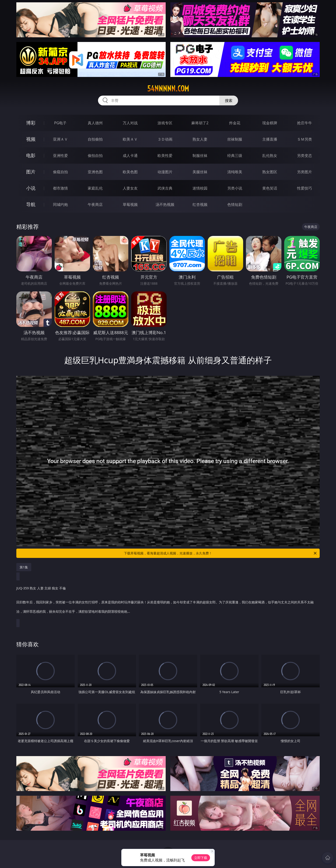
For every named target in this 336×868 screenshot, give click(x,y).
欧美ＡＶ (130, 139)
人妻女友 (130, 188)
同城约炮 (60, 204)
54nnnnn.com (168, 89)
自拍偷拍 (95, 139)
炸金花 (235, 123)
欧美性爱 (165, 156)
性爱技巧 (304, 188)
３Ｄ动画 (165, 139)
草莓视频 (130, 204)
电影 (31, 155)
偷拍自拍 (95, 156)
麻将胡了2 (200, 123)
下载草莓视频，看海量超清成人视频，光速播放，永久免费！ (221, 553)
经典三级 (235, 156)
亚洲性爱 (60, 156)
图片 (31, 172)
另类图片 (304, 172)
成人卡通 (130, 156)
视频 (31, 139)
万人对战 (130, 123)
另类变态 (304, 156)
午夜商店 (95, 204)
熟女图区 (270, 172)
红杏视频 (200, 204)
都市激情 (60, 188)
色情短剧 (235, 204)
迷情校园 (200, 188)
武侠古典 (165, 188)
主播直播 (270, 139)
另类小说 (235, 188)
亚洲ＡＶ (60, 139)
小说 (31, 188)
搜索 (229, 100)
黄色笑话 (270, 188)
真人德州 (95, 123)
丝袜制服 (235, 139)
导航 (31, 204)
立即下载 (201, 858)
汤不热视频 (165, 204)
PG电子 (60, 123)
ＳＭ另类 (304, 139)
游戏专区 (165, 123)
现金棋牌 (270, 123)
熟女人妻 (200, 139)
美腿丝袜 (200, 172)
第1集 (24, 567)
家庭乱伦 (95, 188)
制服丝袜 (200, 156)
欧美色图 (130, 172)
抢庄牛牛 (304, 123)
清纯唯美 (235, 172)
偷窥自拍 (60, 172)
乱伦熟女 (270, 156)
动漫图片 (165, 172)
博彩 (31, 123)
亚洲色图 (95, 172)
